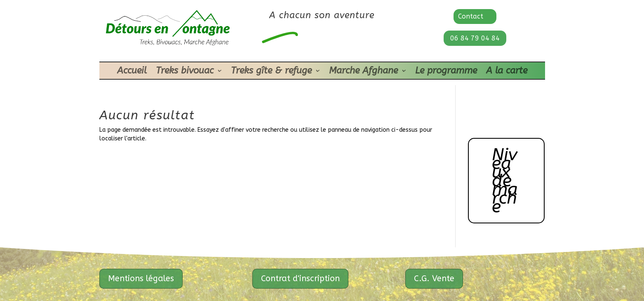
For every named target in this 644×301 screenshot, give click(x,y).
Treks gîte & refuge (271, 72)
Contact (471, 16)
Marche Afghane (363, 72)
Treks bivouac (185, 72)
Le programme (446, 72)
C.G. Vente (434, 278)
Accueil (132, 72)
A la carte (507, 72)
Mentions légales (141, 278)
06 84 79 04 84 (475, 38)
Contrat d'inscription (300, 278)
